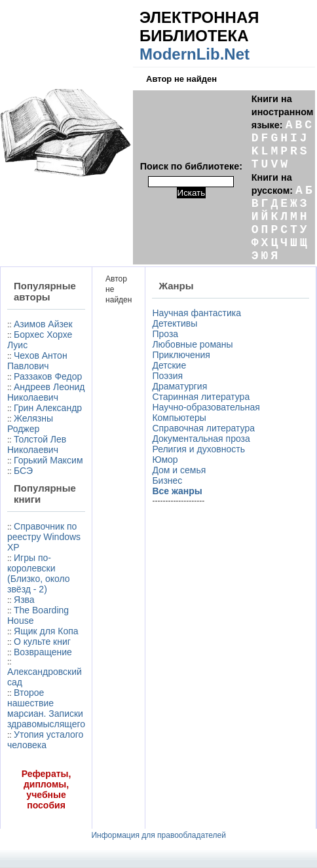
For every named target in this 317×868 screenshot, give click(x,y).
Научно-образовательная (206, 407)
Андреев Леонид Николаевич (46, 392)
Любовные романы (192, 344)
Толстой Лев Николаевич (37, 444)
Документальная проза (201, 439)
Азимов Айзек (43, 324)
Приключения (181, 355)
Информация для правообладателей (158, 835)
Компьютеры (179, 418)
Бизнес (167, 480)
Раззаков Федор (48, 376)
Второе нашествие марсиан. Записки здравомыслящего (46, 708)
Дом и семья (179, 470)
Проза (165, 334)
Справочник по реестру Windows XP (44, 537)
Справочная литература (203, 428)
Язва (24, 600)
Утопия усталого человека (45, 740)
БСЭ (23, 471)
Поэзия (167, 376)
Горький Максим (48, 460)
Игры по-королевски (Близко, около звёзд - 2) (39, 573)
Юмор (165, 460)
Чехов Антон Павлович (37, 361)
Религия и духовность (198, 449)
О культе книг (42, 642)
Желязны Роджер (30, 424)
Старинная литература (201, 397)
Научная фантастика (196, 313)
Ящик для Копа (46, 631)
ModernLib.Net (195, 54)
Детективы (175, 323)
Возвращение (43, 652)
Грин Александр (48, 408)
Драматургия (179, 386)
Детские (169, 365)
